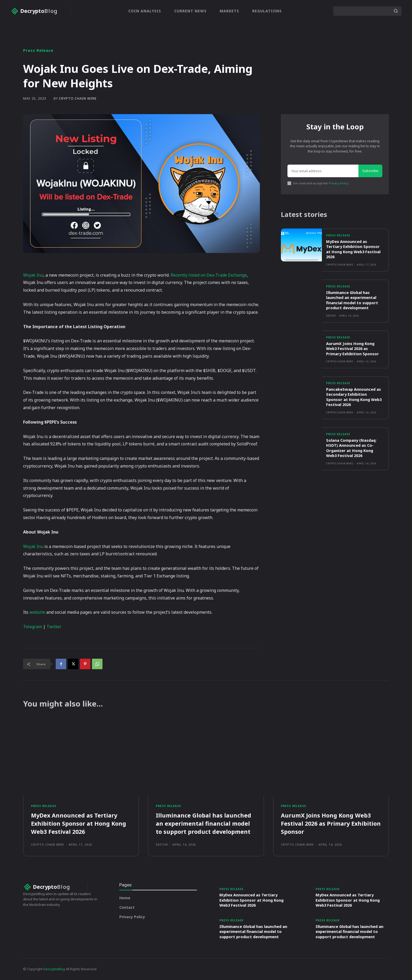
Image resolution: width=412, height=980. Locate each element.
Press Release (38, 50)
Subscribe (370, 171)
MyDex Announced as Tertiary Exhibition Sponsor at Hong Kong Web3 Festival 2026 (354, 250)
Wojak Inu (33, 275)
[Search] (396, 11)
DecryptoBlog (54, 969)
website (37, 612)
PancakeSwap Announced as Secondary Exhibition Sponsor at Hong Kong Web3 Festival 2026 (355, 398)
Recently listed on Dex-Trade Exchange (209, 275)
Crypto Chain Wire (78, 98)
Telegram (33, 627)
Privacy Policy (339, 183)
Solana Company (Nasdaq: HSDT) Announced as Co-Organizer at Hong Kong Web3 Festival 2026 (352, 449)
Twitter (54, 627)
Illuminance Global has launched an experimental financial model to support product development (352, 301)
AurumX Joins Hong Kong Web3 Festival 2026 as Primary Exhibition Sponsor (353, 349)
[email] (323, 171)
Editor (331, 316)
